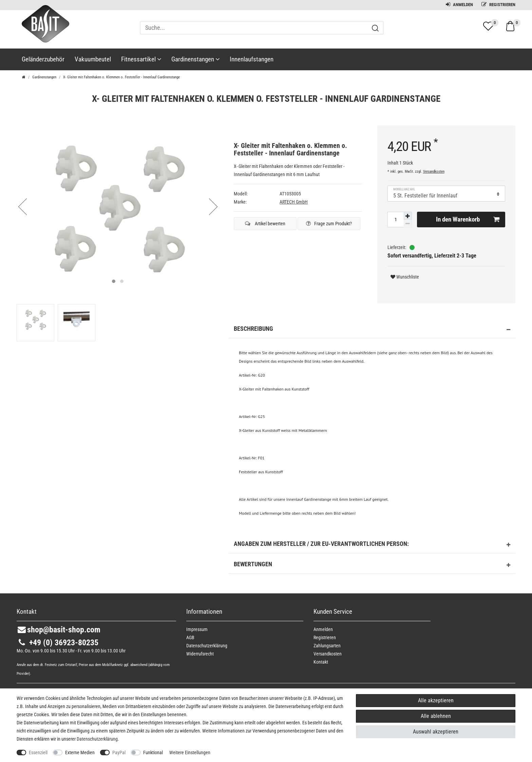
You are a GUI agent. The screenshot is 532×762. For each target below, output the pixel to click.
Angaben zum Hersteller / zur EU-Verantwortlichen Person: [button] (372, 545)
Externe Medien (80, 753)
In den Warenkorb (468, 220)
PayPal (119, 753)
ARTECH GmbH (294, 202)
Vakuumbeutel (93, 59)
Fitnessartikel (141, 59)
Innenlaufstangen (252, 59)
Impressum (197, 629)
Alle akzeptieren (436, 700)
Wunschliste (405, 277)
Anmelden (459, 5)
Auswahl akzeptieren (436, 732)
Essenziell (38, 753)
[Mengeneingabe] (396, 220)
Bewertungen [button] (372, 565)
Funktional (153, 753)
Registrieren (498, 5)
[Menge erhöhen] (408, 216)
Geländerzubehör (43, 59)
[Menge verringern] (408, 223)
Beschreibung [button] (372, 330)
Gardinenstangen (195, 59)
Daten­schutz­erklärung (207, 646)
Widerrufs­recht (200, 654)
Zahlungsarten (327, 646)
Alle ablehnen (436, 716)
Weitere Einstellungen (190, 753)
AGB (190, 637)
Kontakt (321, 662)
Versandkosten (434, 172)
